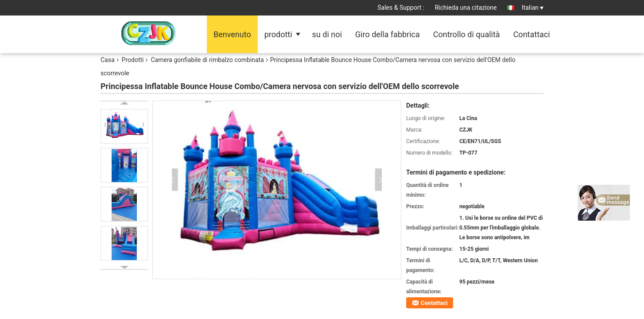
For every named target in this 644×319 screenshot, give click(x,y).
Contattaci (532, 34)
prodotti (278, 34)
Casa (108, 60)
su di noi (327, 34)
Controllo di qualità (467, 34)
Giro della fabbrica (388, 34)
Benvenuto (232, 34)
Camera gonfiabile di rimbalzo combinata (207, 60)
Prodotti (133, 60)
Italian (533, 8)
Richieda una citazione (466, 8)
